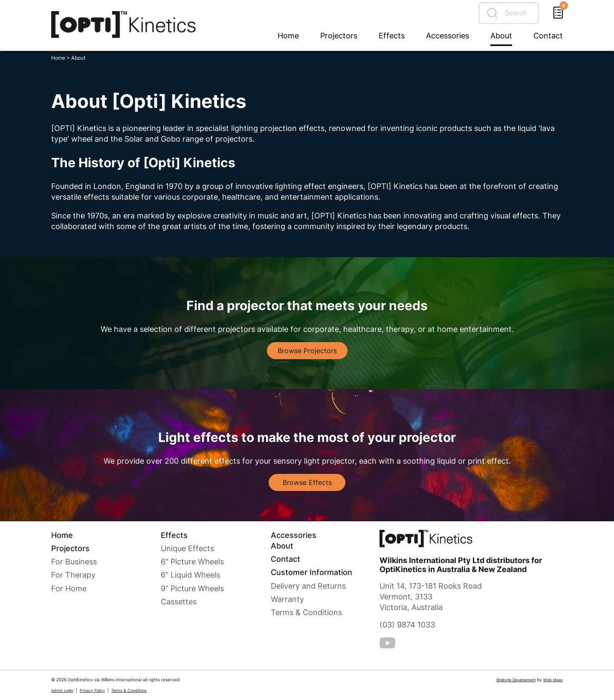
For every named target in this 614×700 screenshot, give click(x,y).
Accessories (447, 36)
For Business (74, 562)
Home (288, 36)
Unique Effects (187, 548)
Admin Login (62, 690)
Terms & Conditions (306, 612)
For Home (69, 588)
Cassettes (179, 602)
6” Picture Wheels (192, 562)
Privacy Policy (92, 690)
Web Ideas (553, 680)
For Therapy (73, 575)
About (501, 36)
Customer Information (311, 572)
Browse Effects (307, 482)
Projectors (339, 36)
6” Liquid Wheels (190, 575)
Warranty (287, 599)
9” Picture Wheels (192, 588)
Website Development (516, 680)
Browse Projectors (307, 351)
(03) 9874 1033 (407, 625)
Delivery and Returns (308, 586)
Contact (548, 36)
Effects (392, 36)
